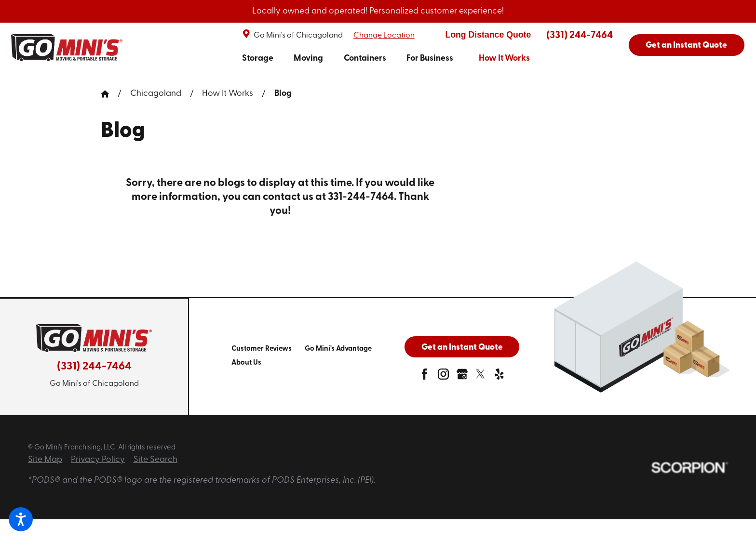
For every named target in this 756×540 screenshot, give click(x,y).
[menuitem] (258, 59)
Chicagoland (156, 94)
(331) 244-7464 (580, 35)
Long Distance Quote (488, 35)
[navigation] (386, 59)
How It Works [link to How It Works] (504, 59)
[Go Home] (109, 94)
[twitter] (480, 377)
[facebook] (425, 377)
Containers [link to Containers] (365, 59)
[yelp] (499, 377)
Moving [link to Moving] (308, 59)
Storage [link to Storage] (258, 59)
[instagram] (443, 377)
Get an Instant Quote (686, 46)
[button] (21, 519)
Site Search (155, 460)
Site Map (45, 460)
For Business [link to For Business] (430, 59)
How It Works (228, 94)
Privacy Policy (98, 460)
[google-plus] (462, 377)
